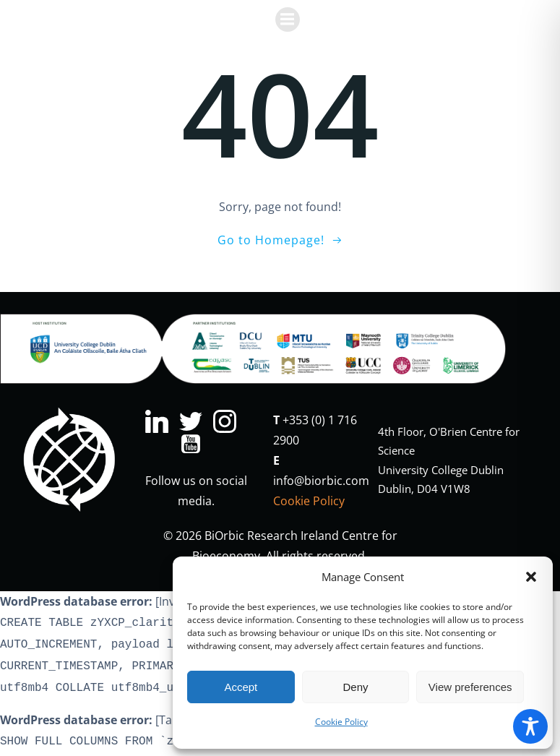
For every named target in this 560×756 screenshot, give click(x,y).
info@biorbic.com (321, 481)
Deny (355, 687)
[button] (531, 577)
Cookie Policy (341, 722)
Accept (241, 687)
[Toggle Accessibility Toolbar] (530, 726)
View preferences (470, 687)
